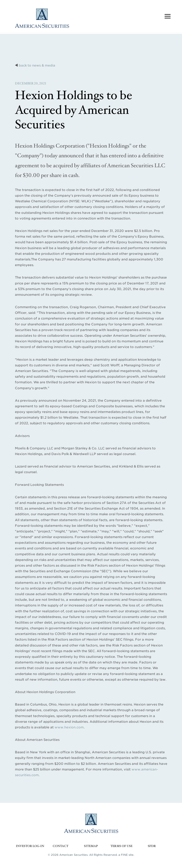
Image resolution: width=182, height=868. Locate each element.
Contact (61, 846)
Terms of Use (121, 846)
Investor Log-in (30, 846)
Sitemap (91, 846)
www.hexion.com (69, 727)
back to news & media (37, 65)
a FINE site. (126, 855)
